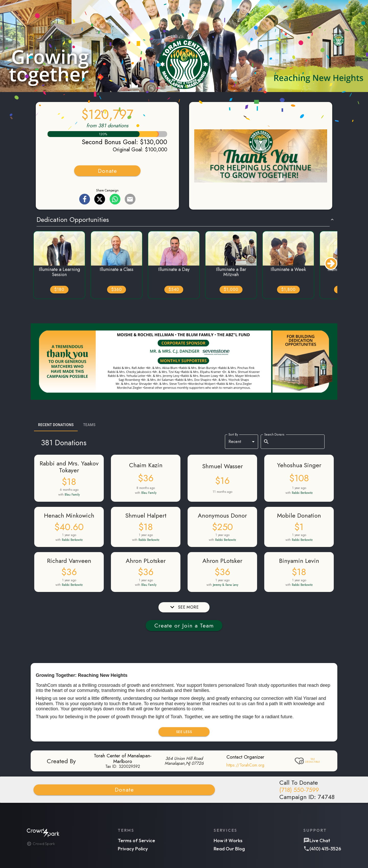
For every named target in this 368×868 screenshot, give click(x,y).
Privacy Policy (133, 849)
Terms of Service (136, 840)
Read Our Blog (229, 849)
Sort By (233, 434)
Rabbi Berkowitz (302, 493)
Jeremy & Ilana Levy (226, 585)
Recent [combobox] (235, 442)
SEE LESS (184, 732)
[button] (184, 47)
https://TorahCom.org (245, 765)
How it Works (228, 840)
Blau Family (72, 495)
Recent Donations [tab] (56, 425)
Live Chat (320, 840)
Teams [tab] (89, 425)
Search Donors (274, 434)
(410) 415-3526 (325, 849)
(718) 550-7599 (299, 790)
